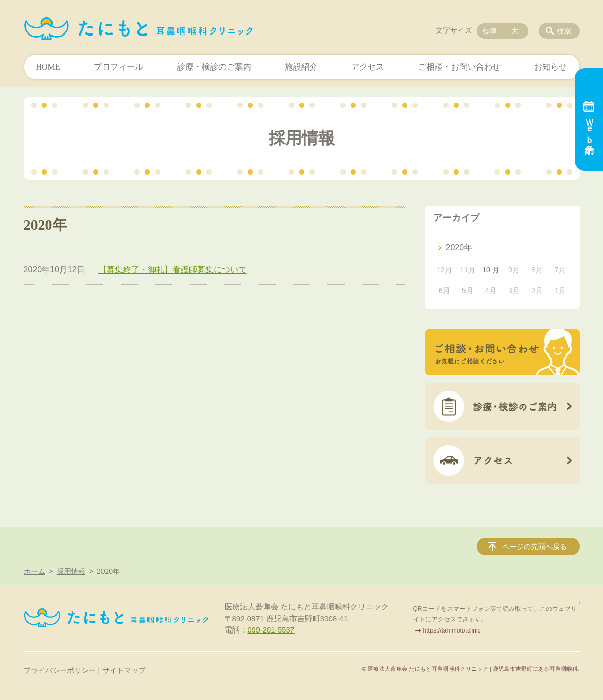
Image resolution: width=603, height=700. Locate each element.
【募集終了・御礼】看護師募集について (173, 270)
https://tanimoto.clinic (452, 630)
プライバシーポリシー (60, 670)
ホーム (35, 571)
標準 (490, 31)
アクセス (368, 67)
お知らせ (550, 67)
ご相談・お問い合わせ (459, 67)
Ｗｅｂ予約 (589, 119)
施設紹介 (301, 67)
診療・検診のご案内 (214, 67)
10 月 (490, 270)
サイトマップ (124, 670)
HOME (48, 67)
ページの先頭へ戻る (535, 547)
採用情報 (71, 571)
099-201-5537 (271, 630)
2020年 (459, 247)
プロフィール (118, 67)
